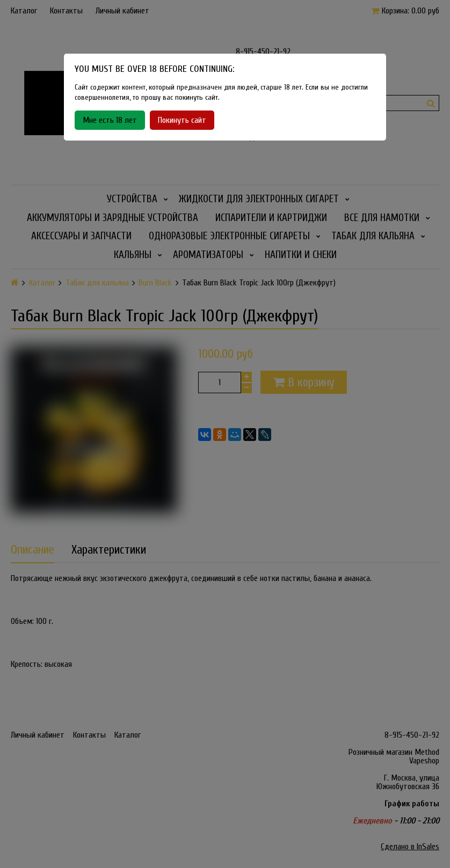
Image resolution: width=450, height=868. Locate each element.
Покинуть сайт (182, 120)
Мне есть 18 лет (110, 120)
